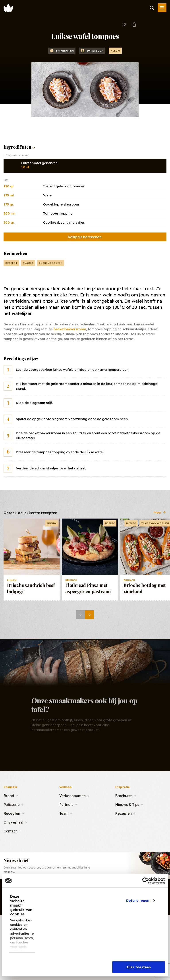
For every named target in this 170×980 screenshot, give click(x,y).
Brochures (124, 795)
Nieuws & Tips (127, 804)
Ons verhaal (13, 822)
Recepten (12, 813)
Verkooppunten (72, 795)
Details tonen (138, 900)
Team (64, 813)
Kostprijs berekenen (85, 237)
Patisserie (12, 804)
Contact (10, 831)
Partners (66, 804)
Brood (9, 795)
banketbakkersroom (70, 329)
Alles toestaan (139, 967)
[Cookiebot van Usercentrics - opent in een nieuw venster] (146, 881)
